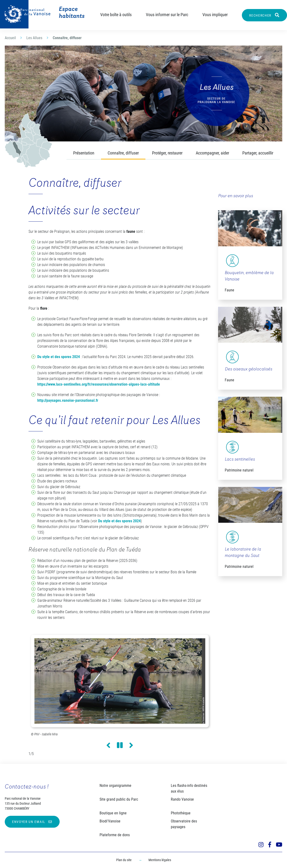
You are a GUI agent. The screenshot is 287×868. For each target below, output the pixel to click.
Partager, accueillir (258, 153)
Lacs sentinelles (240, 460)
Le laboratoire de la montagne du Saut (243, 553)
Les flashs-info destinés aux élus (189, 788)
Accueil (10, 38)
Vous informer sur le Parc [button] (167, 15)
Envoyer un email (29, 822)
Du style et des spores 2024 (59, 357)
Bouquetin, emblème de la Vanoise (249, 276)
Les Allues (34, 38)
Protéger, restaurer (167, 153)
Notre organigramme (115, 786)
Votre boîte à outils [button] (116, 15)
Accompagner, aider (212, 153)
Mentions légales (160, 860)
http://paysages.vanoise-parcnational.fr (68, 400)
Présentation (84, 153)
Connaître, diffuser (123, 153)
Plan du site (124, 860)
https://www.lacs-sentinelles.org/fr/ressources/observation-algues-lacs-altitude (99, 384)
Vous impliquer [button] (215, 15)
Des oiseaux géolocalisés (249, 369)
